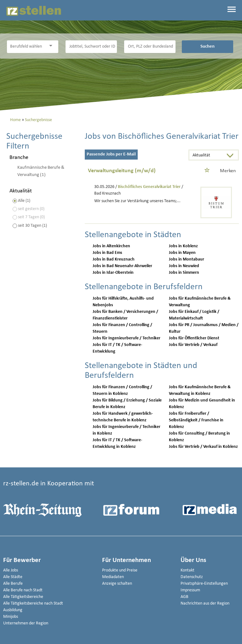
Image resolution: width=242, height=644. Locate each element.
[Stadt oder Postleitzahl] (150, 47)
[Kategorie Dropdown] (52, 46)
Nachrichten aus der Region (205, 603)
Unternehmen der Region (26, 623)
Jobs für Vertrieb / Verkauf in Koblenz (203, 447)
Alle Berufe (13, 584)
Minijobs (11, 617)
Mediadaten (113, 577)
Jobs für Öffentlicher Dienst (194, 338)
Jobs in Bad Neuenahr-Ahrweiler (122, 266)
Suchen (207, 46)
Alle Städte (13, 577)
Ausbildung (13, 610)
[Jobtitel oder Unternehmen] (91, 47)
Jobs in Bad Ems (107, 253)
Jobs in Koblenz (183, 246)
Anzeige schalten (117, 584)
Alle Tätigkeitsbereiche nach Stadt (33, 603)
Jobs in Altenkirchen (111, 246)
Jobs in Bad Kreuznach (114, 259)
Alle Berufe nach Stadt (23, 590)
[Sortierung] (207, 156)
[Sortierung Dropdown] (232, 156)
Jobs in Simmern (184, 273)
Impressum (190, 590)
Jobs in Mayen (182, 253)
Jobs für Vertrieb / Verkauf (193, 345)
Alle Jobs (11, 570)
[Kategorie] (26, 47)
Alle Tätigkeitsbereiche (23, 597)
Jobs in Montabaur (187, 259)
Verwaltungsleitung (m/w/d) (122, 171)
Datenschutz (192, 577)
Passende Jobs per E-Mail (111, 154)
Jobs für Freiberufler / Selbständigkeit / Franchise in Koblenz (196, 420)
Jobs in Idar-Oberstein (113, 273)
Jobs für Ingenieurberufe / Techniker (127, 338)
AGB (184, 597)
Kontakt (187, 570)
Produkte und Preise (120, 570)
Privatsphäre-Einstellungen (204, 584)
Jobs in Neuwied (184, 266)
